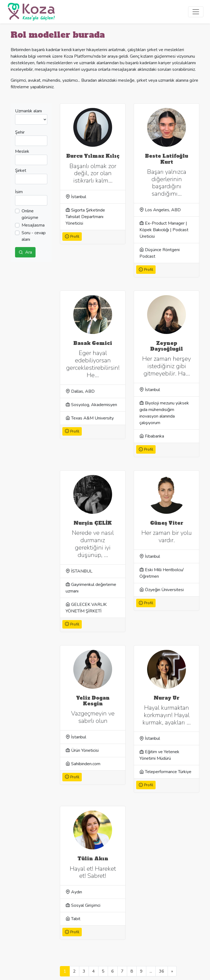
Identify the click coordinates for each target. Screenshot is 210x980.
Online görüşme (30, 214)
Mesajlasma (33, 225)
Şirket (21, 171)
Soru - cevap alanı (34, 236)
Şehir (20, 132)
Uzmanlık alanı (28, 111)
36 (162, 971)
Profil (72, 237)
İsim (19, 192)
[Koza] (31, 12)
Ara (25, 252)
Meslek (22, 151)
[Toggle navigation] (196, 12)
